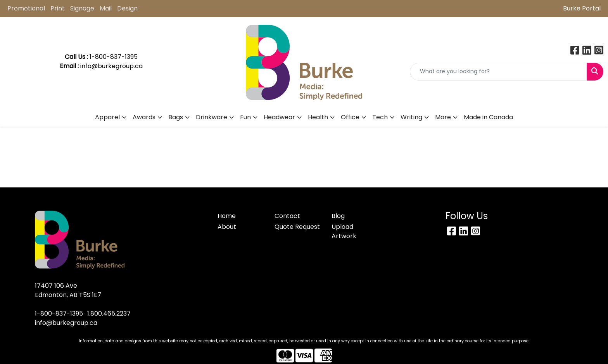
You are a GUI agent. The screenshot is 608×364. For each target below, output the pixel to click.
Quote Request (297, 227)
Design (127, 8)
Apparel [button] (107, 117)
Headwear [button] (279, 117)
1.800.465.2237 (109, 313)
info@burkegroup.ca (111, 66)
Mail (106, 8)
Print (58, 8)
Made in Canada (488, 117)
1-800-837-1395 (59, 313)
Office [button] (350, 117)
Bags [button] (176, 117)
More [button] (443, 117)
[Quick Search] (498, 72)
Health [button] (318, 117)
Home (227, 216)
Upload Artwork (344, 231)
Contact (287, 216)
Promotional (26, 8)
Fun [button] (245, 117)
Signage (82, 8)
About (227, 227)
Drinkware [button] (212, 117)
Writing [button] (411, 117)
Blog (338, 216)
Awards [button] (144, 117)
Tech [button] (380, 117)
